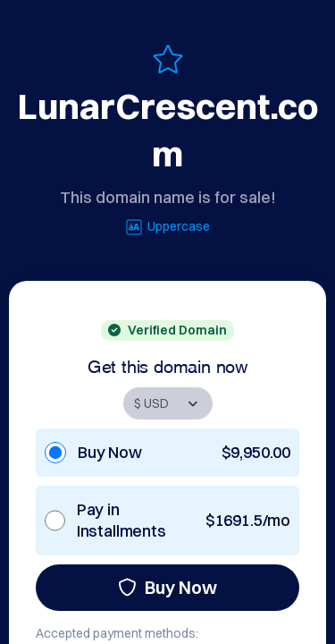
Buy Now (167, 587)
